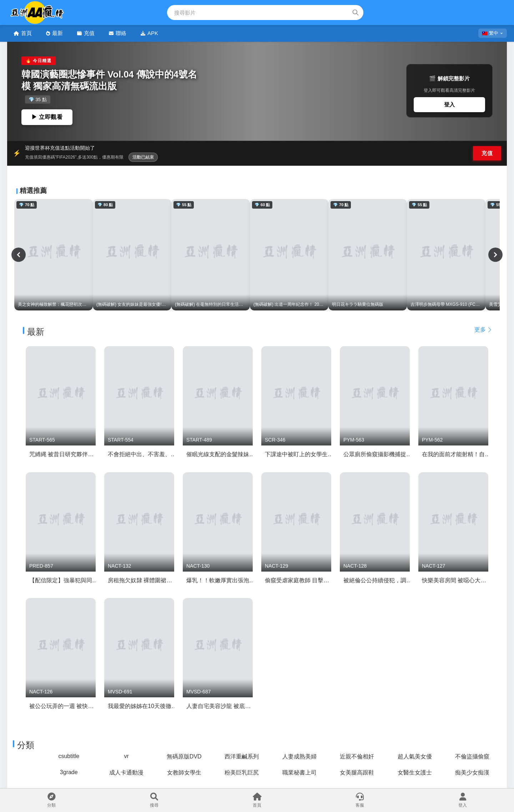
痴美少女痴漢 (472, 773)
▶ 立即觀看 (47, 117)
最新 (54, 33)
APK (149, 33)
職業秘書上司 (299, 773)
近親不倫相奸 (357, 756)
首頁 (23, 33)
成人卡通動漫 (126, 773)
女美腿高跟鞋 (357, 773)
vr (127, 756)
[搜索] (356, 13)
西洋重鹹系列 (242, 756)
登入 (449, 104)
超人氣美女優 (415, 756)
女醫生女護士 (415, 773)
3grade (69, 772)
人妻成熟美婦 (299, 756)
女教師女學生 (184, 773)
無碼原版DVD (184, 756)
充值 (86, 33)
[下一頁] (495, 255)
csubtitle (69, 756)
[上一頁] (19, 255)
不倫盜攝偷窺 (472, 756)
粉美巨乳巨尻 (242, 773)
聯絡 (118, 33)
